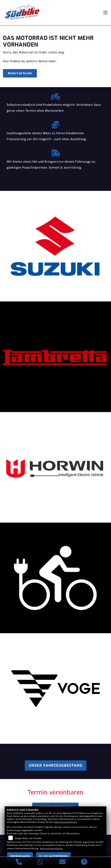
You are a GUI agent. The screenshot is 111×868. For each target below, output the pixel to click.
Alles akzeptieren (53, 856)
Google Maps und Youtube (28, 838)
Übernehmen (20, 856)
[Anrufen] (19, 862)
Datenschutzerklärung (66, 822)
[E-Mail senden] (63, 862)
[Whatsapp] (40, 863)
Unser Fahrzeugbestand (56, 765)
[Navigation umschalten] (105, 13)
